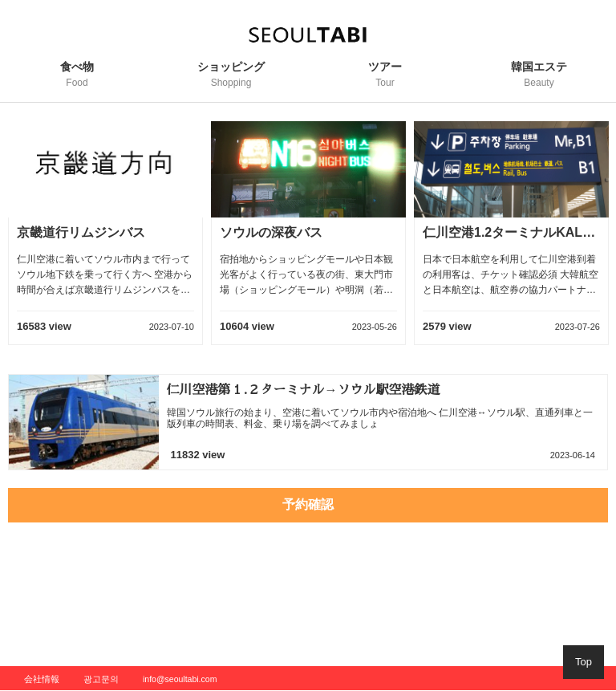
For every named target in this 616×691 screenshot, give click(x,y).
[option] (105, 242)
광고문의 (101, 679)
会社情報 (42, 679)
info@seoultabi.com (180, 679)
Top (584, 662)
